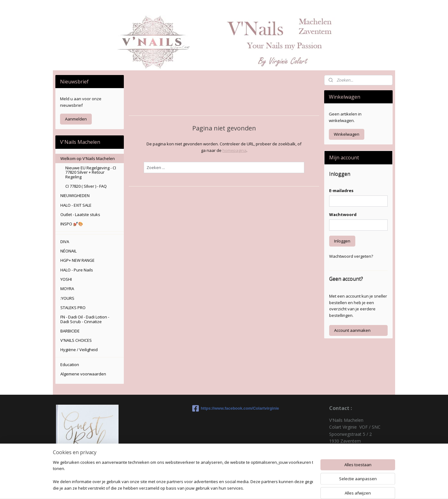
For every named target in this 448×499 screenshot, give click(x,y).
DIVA (65, 242)
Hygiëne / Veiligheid (79, 350)
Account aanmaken (352, 330)
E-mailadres (341, 191)
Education (70, 365)
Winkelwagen (347, 134)
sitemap (247, 488)
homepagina (234, 150)
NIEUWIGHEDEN (75, 195)
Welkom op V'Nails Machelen (88, 158)
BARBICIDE (70, 331)
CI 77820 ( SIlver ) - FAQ (86, 186)
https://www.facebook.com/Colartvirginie (224, 408)
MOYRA (67, 289)
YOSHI (66, 279)
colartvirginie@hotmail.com (357, 462)
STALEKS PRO (73, 308)
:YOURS (67, 298)
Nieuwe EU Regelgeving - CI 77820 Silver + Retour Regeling (91, 172)
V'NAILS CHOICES (76, 340)
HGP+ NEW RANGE (77, 260)
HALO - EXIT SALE (76, 205)
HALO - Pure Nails (77, 270)
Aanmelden (76, 119)
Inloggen (342, 241)
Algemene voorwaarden (83, 374)
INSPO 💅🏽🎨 (72, 224)
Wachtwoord (343, 214)
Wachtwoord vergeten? (351, 256)
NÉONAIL (68, 251)
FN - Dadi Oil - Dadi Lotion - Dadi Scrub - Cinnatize (85, 319)
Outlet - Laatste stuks (80, 214)
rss (260, 488)
